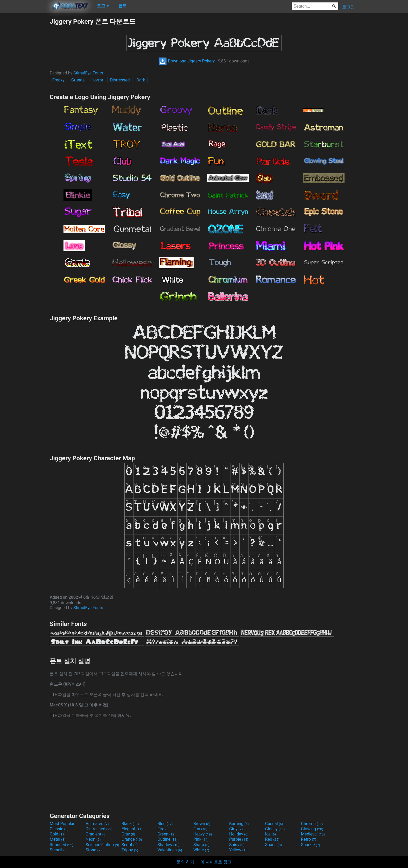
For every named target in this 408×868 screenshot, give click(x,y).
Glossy (275, 829)
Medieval (313, 834)
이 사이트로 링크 (216, 862)
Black (130, 824)
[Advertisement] (25, 95)
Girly (236, 829)
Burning (239, 824)
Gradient (96, 834)
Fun (200, 829)
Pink (201, 839)
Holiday (239, 834)
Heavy (203, 834)
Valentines (170, 850)
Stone (94, 850)
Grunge (78, 80)
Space (273, 845)
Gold (58, 834)
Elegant (132, 829)
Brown (202, 824)
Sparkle (311, 845)
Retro (309, 839)
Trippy (130, 850)
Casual (274, 824)
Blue (165, 824)
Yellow (239, 850)
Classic (59, 829)
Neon (93, 839)
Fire (164, 829)
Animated (97, 824)
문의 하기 (185, 862)
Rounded (62, 845)
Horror (97, 80)
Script (130, 845)
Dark (141, 80)
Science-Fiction (102, 845)
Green (167, 834)
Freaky (58, 80)
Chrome (312, 824)
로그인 (348, 7)
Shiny (237, 845)
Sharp (201, 845)
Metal (58, 839)
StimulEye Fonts (88, 73)
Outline (168, 839)
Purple (239, 839)
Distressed (120, 80)
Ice (270, 834)
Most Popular (62, 824)
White (201, 850)
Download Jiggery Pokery (187, 61)
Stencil (59, 850)
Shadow (168, 845)
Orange (132, 839)
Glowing (312, 829)
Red (272, 839)
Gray (128, 834)
